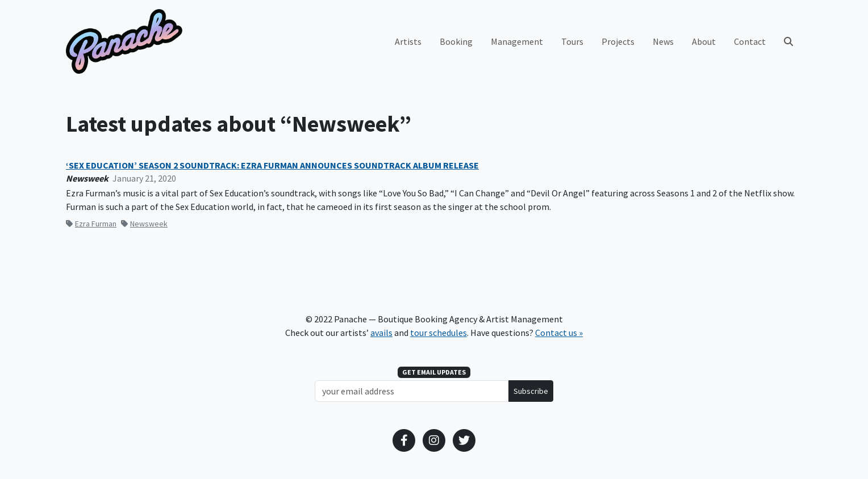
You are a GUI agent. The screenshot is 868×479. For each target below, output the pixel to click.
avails (381, 333)
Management (517, 41)
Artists (408, 41)
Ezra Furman (91, 224)
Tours (572, 41)
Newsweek (144, 224)
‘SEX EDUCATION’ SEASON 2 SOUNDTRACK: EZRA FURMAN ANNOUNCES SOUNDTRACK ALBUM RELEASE (272, 165)
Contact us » (559, 333)
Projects (618, 41)
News (663, 41)
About (704, 41)
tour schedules (439, 333)
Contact (750, 41)
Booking (456, 41)
